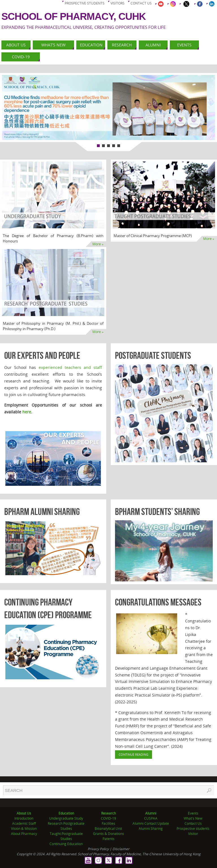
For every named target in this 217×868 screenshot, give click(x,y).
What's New (193, 818)
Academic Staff (24, 823)
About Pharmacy (24, 834)
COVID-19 (108, 818)
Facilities (108, 823)
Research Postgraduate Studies (66, 826)
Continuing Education (66, 844)
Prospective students (85, 3)
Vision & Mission (24, 829)
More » (98, 244)
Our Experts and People (42, 355)
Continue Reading (134, 754)
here (27, 412)
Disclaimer (121, 849)
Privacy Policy (98, 849)
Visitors (118, 3)
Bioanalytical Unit (108, 829)
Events (193, 813)
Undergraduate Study (66, 818)
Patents (108, 839)
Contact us (141, 3)
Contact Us (193, 823)
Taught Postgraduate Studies (66, 836)
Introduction (24, 818)
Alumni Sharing (151, 829)
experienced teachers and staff (70, 367)
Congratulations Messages (158, 602)
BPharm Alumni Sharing (42, 512)
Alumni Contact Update (151, 823)
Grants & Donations (108, 834)
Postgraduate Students (153, 355)
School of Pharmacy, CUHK (74, 16)
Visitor (193, 834)
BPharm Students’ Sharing (157, 512)
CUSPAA (151, 818)
